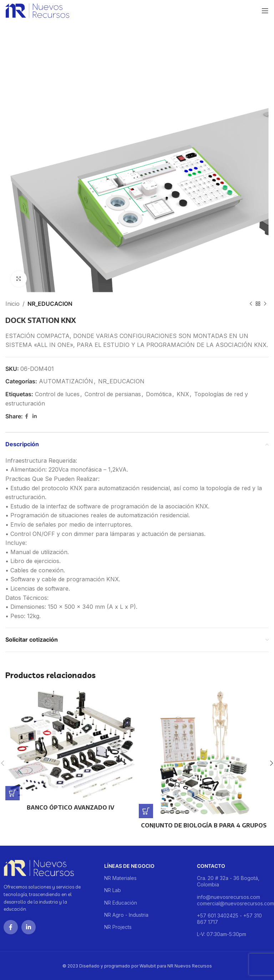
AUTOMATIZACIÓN (66, 381)
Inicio (12, 304)
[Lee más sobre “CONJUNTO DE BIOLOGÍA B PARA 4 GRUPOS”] (146, 811)
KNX (183, 394)
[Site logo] (37, 10)
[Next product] (265, 304)
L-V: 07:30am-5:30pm (222, 934)
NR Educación (121, 903)
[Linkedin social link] (35, 416)
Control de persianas (113, 394)
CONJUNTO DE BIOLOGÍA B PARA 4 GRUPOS (204, 825)
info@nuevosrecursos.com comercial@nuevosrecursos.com (234, 900)
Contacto (211, 866)
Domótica (159, 394)
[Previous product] (251, 304)
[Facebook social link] (27, 416)
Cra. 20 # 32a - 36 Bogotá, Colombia (228, 881)
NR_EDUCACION (50, 304)
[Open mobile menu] (265, 11)
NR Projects (118, 927)
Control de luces (57, 394)
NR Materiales (120, 878)
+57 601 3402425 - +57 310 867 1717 (229, 919)
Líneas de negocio (129, 866)
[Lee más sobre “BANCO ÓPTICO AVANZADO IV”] (12, 793)
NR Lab (113, 890)
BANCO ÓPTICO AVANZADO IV (70, 807)
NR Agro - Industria (126, 915)
